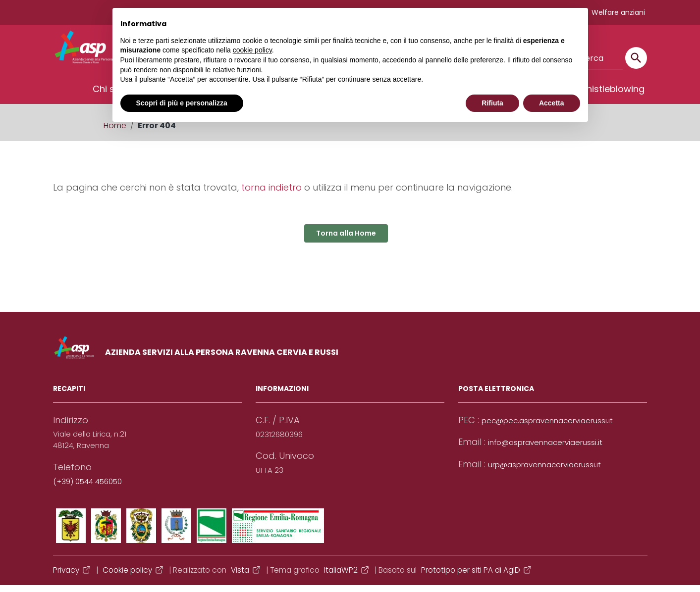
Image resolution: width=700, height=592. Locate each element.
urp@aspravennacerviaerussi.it (544, 471)
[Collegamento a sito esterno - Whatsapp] (278, 533)
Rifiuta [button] (492, 103)
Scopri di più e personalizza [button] (182, 103)
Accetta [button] (552, 103)
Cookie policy (134, 577)
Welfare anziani (618, 12)
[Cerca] (636, 58)
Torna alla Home (346, 240)
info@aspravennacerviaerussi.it (545, 449)
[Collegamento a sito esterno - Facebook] (71, 533)
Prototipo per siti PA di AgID (477, 577)
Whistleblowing (611, 96)
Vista (246, 577)
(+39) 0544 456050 (87, 488)
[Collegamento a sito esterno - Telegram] (212, 533)
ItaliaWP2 (347, 577)
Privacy (72, 577)
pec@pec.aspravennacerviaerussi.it (547, 427)
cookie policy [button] (252, 50)
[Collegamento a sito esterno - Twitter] (106, 533)
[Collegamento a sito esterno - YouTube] (141, 533)
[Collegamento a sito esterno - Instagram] (176, 533)
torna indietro (271, 194)
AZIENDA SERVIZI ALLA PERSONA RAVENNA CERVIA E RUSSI (222, 359)
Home (115, 132)
